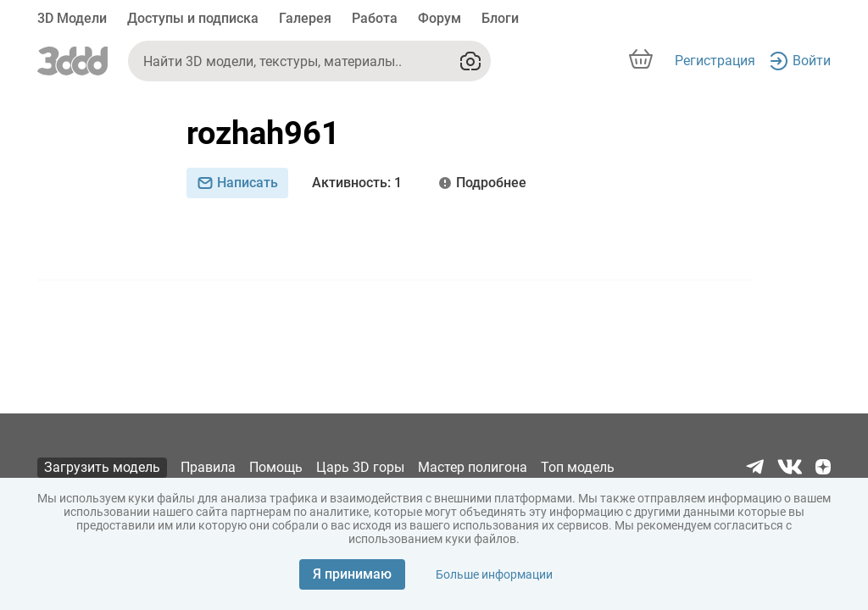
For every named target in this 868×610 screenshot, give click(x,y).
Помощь (276, 467)
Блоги (500, 18)
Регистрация (715, 61)
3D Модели (72, 18)
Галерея (305, 18)
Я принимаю (352, 574)
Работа (375, 18)
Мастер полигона (473, 467)
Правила (208, 467)
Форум (440, 18)
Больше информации (494, 574)
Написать (237, 183)
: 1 (357, 183)
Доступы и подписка (193, 18)
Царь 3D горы (360, 467)
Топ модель (578, 467)
